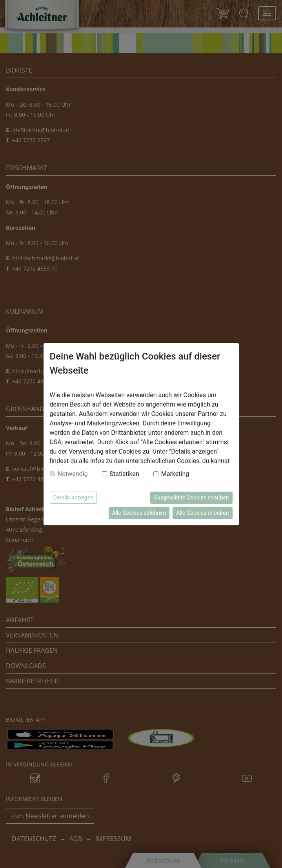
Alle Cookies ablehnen (139, 513)
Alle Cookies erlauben (202, 513)
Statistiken (125, 474)
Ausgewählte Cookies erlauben (191, 498)
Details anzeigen (73, 498)
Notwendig (73, 474)
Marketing (175, 474)
